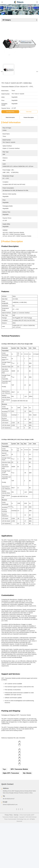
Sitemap (16, 815)
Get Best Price (10, 112)
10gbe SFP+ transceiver (11, 773)
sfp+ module (27, 773)
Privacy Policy (9, 815)
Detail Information (10, 117)
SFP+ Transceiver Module (19, 769)
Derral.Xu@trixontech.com (10, 805)
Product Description (29, 117)
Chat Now (29, 112)
